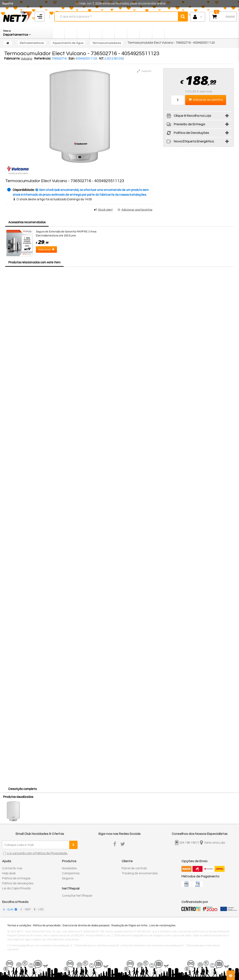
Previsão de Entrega (185, 125)
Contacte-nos (12, 868)
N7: (101, 59)
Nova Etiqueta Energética (190, 142)
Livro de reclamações (162, 925)
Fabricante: (12, 59)
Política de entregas (16, 878)
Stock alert (105, 210)
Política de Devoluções (187, 134)
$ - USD (39, 909)
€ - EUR (9, 910)
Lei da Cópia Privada (16, 888)
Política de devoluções (18, 883)
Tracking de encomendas (140, 873)
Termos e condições (19, 925)
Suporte (8, 4)
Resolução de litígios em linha (129, 925)
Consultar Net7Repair (77, 896)
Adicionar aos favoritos (137, 210)
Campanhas (71, 873)
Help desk (9, 873)
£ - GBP (26, 909)
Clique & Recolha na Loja (188, 116)
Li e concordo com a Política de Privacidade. (37, 853)
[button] (17, 32)
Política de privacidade (47, 925)
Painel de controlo (134, 868)
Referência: (43, 59)
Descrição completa (23, 789)
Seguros (68, 878)
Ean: (72, 59)
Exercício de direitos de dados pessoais (86, 925)
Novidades (69, 868)
